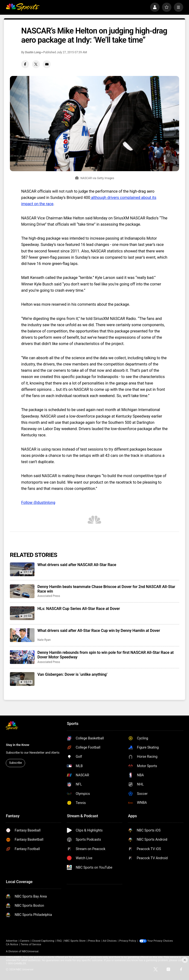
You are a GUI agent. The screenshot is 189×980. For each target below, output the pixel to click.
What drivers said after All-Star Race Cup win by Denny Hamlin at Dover (99, 631)
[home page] (23, 7)
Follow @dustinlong (38, 503)
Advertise (12, 941)
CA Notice (12, 944)
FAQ (59, 941)
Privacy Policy (128, 941)
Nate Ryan (44, 640)
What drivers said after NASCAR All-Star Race (77, 565)
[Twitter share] (36, 64)
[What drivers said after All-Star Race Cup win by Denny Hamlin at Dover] (22, 635)
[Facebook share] (25, 64)
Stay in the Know (17, 745)
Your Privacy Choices (160, 941)
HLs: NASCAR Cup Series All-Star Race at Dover (79, 609)
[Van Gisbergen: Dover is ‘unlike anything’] (22, 679)
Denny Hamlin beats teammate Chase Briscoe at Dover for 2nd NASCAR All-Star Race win (106, 589)
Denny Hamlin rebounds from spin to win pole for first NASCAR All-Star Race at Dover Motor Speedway (105, 655)
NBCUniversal (30, 951)
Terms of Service (31, 944)
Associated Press (49, 596)
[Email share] (47, 64)
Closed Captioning (43, 941)
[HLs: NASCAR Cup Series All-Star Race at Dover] (22, 613)
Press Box (94, 941)
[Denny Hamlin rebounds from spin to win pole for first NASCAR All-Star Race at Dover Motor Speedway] (22, 657)
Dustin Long (33, 52)
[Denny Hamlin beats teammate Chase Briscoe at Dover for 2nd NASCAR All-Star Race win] (22, 591)
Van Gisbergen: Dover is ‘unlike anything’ (72, 674)
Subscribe (16, 763)
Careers (25, 941)
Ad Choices (110, 941)
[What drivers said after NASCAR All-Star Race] (22, 569)
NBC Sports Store (75, 941)
